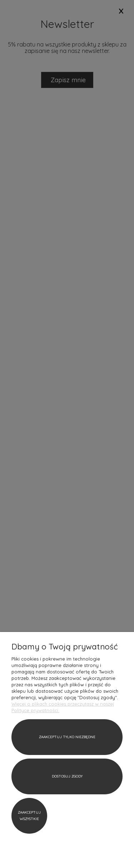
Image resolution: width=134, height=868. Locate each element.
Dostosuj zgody (67, 776)
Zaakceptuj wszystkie (29, 816)
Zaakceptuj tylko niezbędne (67, 737)
